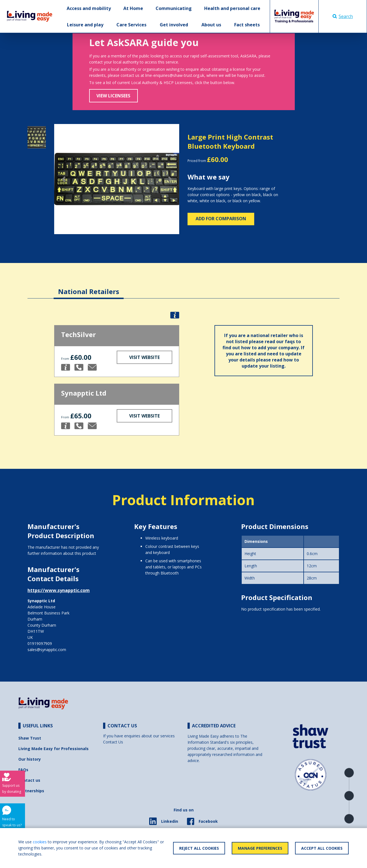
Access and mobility (89, 8)
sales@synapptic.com (47, 650)
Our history (30, 759)
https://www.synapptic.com (59, 590)
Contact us (29, 780)
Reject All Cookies (199, 848)
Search (343, 16)
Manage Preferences (260, 848)
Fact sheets (247, 25)
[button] (64, 179)
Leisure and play (85, 25)
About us (211, 25)
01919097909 (40, 643)
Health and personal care (232, 8)
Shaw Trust (30, 738)
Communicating (174, 8)
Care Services (131, 25)
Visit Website (144, 357)
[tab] (89, 287)
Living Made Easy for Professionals (53, 749)
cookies (40, 842)
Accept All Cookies (322, 848)
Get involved (174, 25)
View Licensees (113, 96)
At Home (133, 8)
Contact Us (113, 742)
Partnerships (31, 791)
